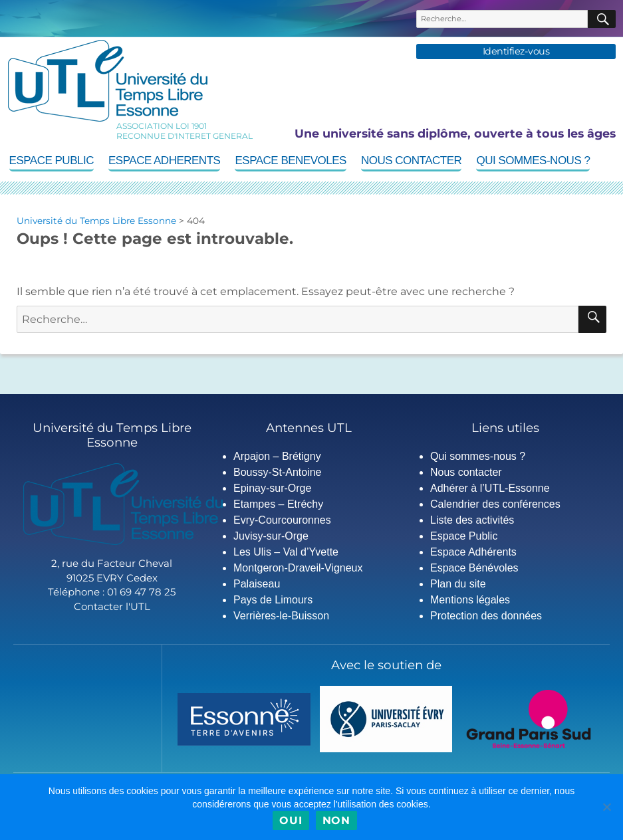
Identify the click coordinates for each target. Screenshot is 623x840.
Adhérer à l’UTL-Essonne (490, 488)
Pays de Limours (273, 600)
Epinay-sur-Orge (272, 488)
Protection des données (486, 616)
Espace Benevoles (290, 160)
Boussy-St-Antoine (278, 472)
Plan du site (458, 584)
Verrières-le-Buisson (281, 616)
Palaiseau (257, 584)
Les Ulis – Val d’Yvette (286, 552)
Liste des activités (472, 520)
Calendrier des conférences (495, 504)
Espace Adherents (164, 160)
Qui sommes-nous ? (533, 160)
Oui (291, 820)
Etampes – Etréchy (278, 504)
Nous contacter (411, 160)
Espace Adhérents (473, 552)
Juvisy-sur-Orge (271, 536)
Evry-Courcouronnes (282, 520)
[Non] (606, 807)
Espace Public (52, 160)
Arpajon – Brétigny (277, 456)
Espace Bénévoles (474, 568)
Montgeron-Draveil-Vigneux (298, 568)
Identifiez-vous (516, 52)
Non (336, 820)
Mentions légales (470, 600)
